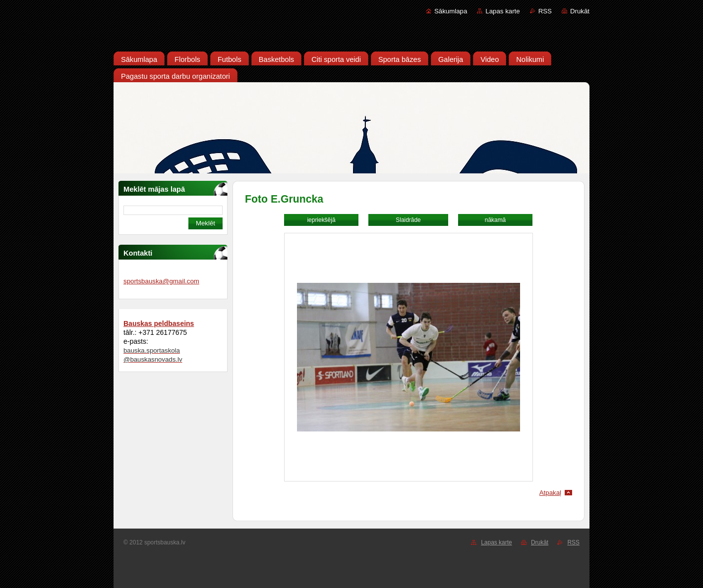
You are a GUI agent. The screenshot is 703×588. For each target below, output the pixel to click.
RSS (545, 11)
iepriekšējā (321, 220)
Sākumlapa (451, 11)
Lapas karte (502, 11)
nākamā (495, 220)
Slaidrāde (408, 220)
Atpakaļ (550, 493)
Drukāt (580, 11)
